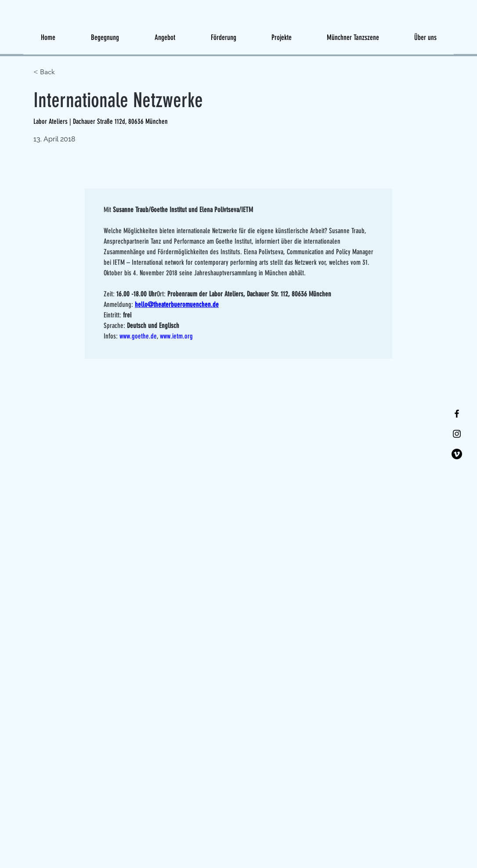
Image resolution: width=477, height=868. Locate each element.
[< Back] (65, 72)
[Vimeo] (457, 454)
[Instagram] (457, 434)
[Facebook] (457, 414)
